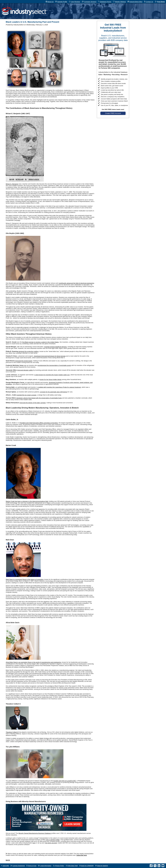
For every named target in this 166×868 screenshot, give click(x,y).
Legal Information (46, 866)
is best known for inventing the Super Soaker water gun (52, 375)
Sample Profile (62, 2)
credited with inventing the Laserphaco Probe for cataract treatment (59, 387)
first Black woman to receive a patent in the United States (41, 342)
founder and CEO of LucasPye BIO (65, 781)
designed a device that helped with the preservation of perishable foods (39, 398)
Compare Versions (90, 2)
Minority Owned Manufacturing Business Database (35, 833)
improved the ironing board (24, 361)
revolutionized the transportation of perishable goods (54, 365)
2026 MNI (6, 866)
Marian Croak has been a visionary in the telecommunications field (27, 501)
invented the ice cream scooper (26, 395)
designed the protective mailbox (29, 351)
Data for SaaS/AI (102, 866)
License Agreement (19, 866)
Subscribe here (82, 855)
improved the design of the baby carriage (33, 403)
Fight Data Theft (72, 866)
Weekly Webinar (120, 2)
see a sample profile (53, 840)
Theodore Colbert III (12, 732)
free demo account (51, 843)
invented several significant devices (55, 347)
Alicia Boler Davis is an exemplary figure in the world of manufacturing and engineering (33, 662)
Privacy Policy (60, 866)
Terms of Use (32, 866)
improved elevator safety (25, 370)
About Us (50, 2)
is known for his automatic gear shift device (53, 392)
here (34, 843)
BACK (8, 860)
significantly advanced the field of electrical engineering (76, 283)
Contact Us (149, 2)
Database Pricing (106, 2)
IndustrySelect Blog (136, 2)
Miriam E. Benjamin (12, 184)
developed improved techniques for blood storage (50, 356)
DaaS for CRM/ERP (87, 866)
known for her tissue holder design (51, 380)
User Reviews (76, 2)
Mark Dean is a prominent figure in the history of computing (25, 579)
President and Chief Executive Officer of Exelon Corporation (39, 423)
